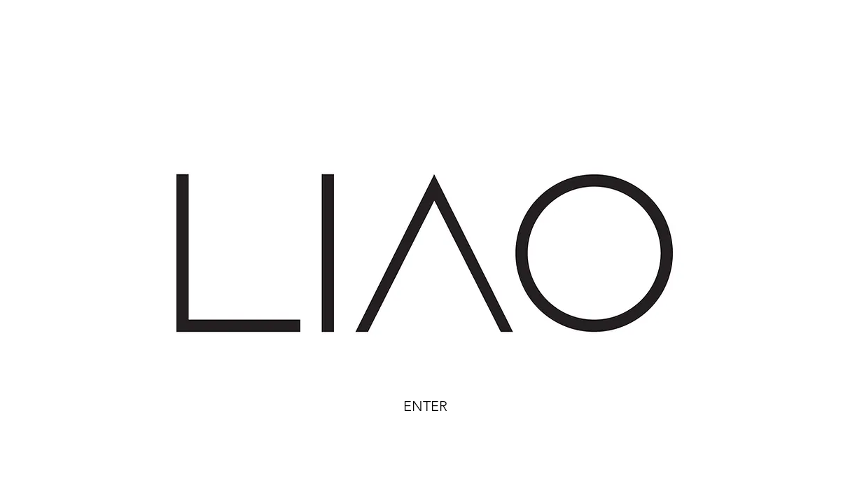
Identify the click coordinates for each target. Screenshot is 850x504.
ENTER (425, 406)
